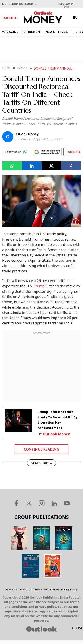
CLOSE (78, 628)
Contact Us (25, 589)
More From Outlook (18, 4)
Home (7, 68)
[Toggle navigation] (75, 17)
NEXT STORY (41, 463)
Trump (40, 286)
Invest (64, 32)
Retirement (32, 32)
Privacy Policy (69, 589)
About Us (11, 589)
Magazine (10, 32)
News (50, 32)
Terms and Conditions (46, 589)
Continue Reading (42, 449)
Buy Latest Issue (66, 4)
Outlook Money (56, 434)
